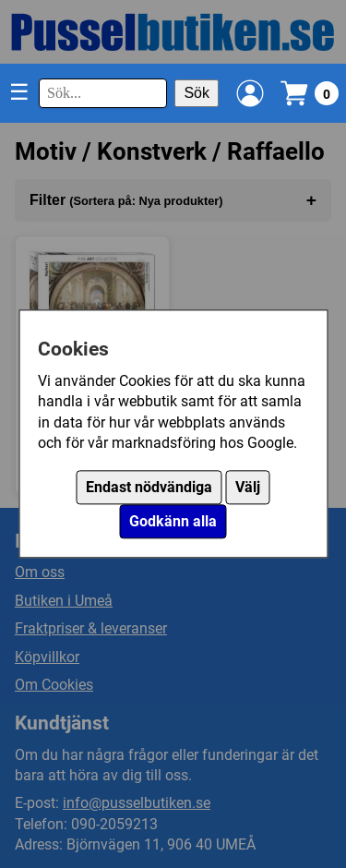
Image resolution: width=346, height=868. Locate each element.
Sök (197, 93)
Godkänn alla (173, 522)
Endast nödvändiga (149, 488)
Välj (248, 488)
